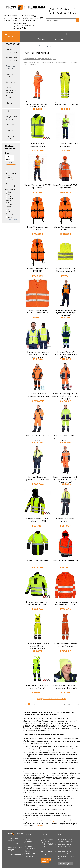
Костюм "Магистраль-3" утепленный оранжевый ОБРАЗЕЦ (38, 438)
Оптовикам (43, 34)
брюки (9, 192)
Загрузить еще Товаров (52, 699)
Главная (27, 46)
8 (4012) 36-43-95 (64, 13)
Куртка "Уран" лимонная (38, 560)
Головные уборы (10, 137)
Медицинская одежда (12, 118)
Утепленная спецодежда (12, 59)
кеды (9, 196)
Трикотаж (10, 130)
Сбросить (14, 220)
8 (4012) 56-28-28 (64, 9)
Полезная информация (65, 34)
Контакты (59, 39)
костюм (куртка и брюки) (9, 201)
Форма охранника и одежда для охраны (11, 93)
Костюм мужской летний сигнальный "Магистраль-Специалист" (65, 480)
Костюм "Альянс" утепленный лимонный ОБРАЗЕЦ (65, 355)
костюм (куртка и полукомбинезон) (12, 207)
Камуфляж (11, 82)
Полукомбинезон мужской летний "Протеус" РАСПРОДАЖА (38, 646)
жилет (9, 194)
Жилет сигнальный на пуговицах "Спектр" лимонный (38, 355)
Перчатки (10, 125)
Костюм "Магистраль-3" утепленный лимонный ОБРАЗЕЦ (65, 438)
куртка (9, 211)
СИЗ (8, 111)
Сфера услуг (9, 104)
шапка (9, 217)
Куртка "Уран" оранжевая (65, 560)
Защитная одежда (10, 67)
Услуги (28, 34)
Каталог (12, 36)
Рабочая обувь (10, 75)
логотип (54, 817)
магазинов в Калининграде (54, 822)
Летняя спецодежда (12, 51)
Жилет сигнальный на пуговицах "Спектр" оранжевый (65, 313)
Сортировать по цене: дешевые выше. (40, 62)
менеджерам (40, 826)
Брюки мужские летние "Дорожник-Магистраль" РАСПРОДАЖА (38, 104)
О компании (43, 39)
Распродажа (13, 44)
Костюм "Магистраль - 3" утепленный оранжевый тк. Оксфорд (65, 396)
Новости (28, 851)
